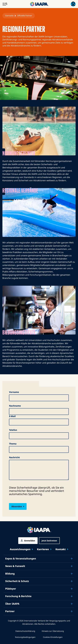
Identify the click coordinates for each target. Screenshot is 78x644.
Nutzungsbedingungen (25, 637)
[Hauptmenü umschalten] (5, 4)
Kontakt (61, 549)
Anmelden (30, 541)
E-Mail (12, 416)
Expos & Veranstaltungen (21, 559)
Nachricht (14, 457)
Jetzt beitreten (49, 541)
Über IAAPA (12, 604)
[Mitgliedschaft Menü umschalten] (73, 4)
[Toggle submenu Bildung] (72, 574)
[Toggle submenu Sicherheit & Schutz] (72, 581)
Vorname (14, 392)
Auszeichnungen (20, 549)
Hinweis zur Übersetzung (53, 631)
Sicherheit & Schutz (17, 581)
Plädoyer (11, 589)
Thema (13, 444)
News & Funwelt (15, 566)
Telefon (13, 430)
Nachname (15, 406)
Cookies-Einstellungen (53, 637)
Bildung (10, 574)
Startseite (9, 16)
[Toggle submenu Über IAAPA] (72, 604)
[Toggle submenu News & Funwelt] (72, 566)
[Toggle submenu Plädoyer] (72, 589)
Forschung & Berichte (18, 596)
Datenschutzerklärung (25, 631)
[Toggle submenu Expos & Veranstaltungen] (72, 559)
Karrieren (43, 549)
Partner (10, 611)
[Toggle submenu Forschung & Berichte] (72, 596)
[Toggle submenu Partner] (72, 611)
